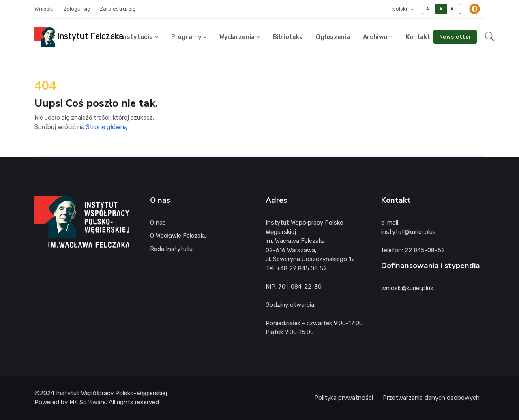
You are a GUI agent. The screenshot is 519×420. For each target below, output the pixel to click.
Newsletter (455, 37)
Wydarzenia (237, 37)
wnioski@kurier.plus (407, 288)
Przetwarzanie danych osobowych (431, 398)
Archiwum (378, 37)
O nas (158, 223)
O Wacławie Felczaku (178, 236)
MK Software (88, 402)
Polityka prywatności (344, 398)
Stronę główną (107, 127)
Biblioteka (288, 37)
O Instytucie (134, 37)
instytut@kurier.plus (409, 232)
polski (400, 9)
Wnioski (44, 9)
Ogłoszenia (333, 37)
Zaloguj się (77, 9)
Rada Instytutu (171, 249)
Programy (186, 37)
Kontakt (418, 37)
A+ (454, 9)
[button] (490, 37)
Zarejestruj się (118, 9)
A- (429, 9)
